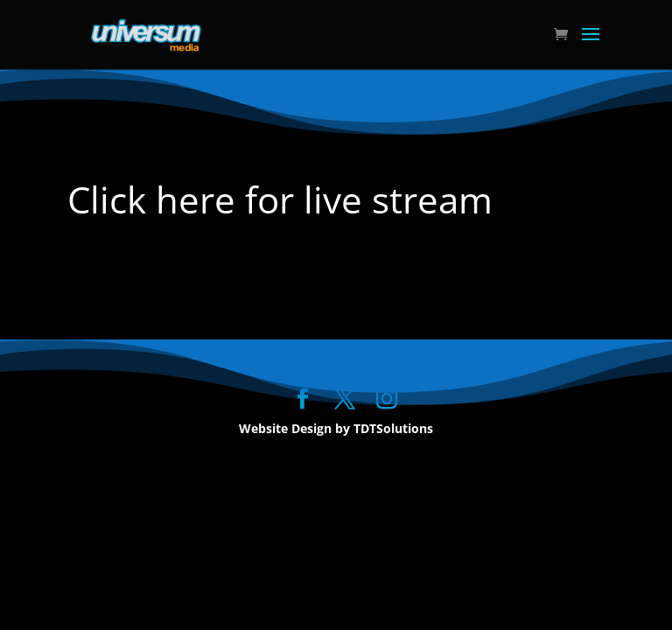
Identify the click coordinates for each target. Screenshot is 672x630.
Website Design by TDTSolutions (336, 428)
